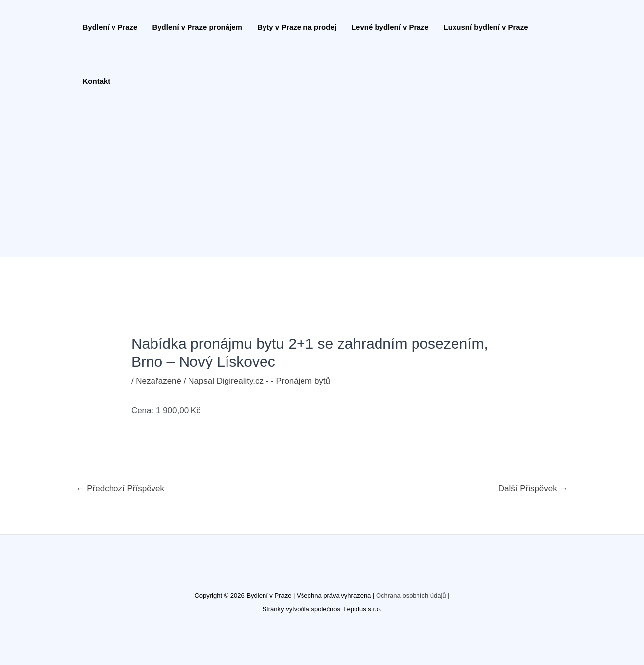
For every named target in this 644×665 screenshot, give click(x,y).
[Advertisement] (317, 183)
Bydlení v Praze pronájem (197, 27)
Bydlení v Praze (110, 27)
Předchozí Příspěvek (121, 489)
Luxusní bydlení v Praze (486, 27)
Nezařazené (158, 381)
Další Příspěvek (533, 489)
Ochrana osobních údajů (411, 596)
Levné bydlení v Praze (390, 27)
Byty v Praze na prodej (297, 27)
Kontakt (97, 81)
